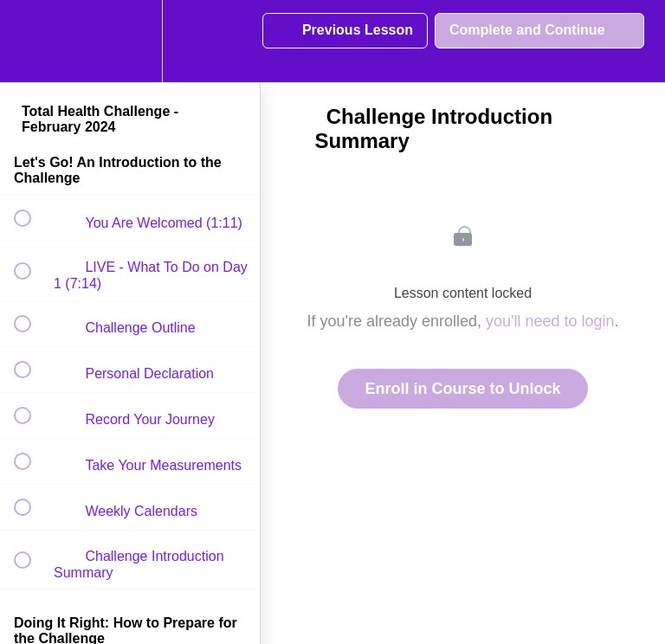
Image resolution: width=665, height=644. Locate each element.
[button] (32, 41)
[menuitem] (130, 41)
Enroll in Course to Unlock (462, 389)
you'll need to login (550, 321)
